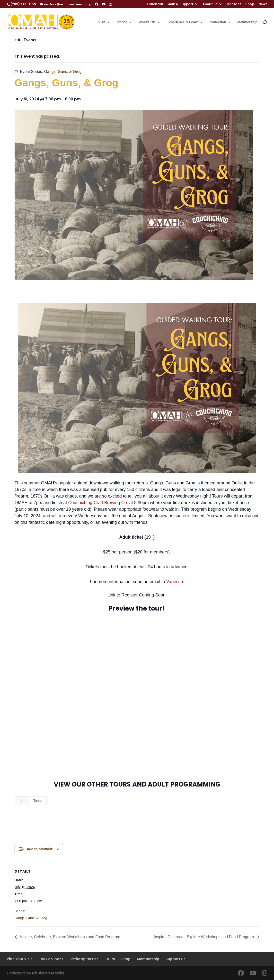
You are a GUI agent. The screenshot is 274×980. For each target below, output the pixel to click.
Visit (102, 22)
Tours (37, 801)
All (22, 801)
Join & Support (181, 4)
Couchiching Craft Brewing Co (98, 503)
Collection (218, 22)
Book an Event (51, 959)
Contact (234, 4)
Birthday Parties (84, 959)
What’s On (147, 22)
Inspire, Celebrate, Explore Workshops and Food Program (70, 937)
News (263, 4)
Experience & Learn (182, 22)
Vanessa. (175, 582)
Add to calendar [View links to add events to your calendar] (40, 849)
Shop (250, 4)
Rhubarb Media (48, 973)
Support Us (176, 959)
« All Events (26, 40)
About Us (210, 4)
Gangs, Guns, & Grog (31, 918)
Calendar (155, 4)
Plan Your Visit (19, 959)
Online (122, 22)
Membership (247, 22)
